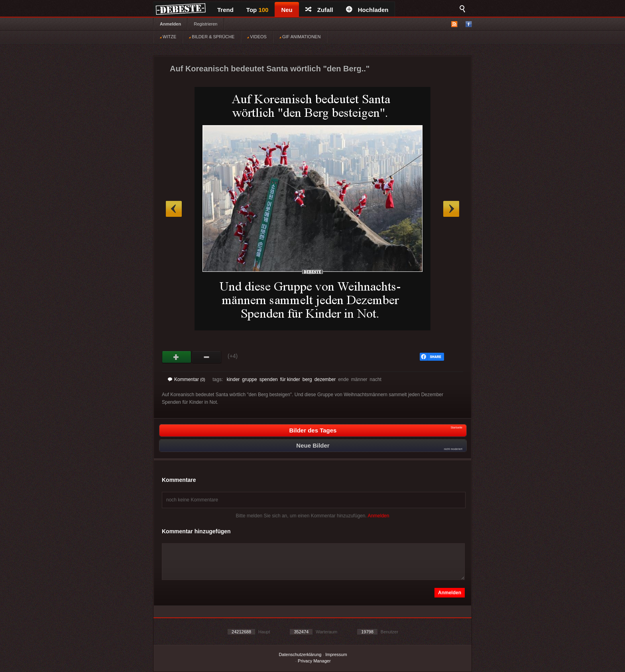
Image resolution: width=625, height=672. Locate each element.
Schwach (207, 357)
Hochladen (367, 10)
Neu (287, 10)
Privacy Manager (314, 661)
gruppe (249, 379)
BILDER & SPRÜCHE (212, 37)
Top (257, 10)
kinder (233, 379)
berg (307, 379)
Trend (225, 10)
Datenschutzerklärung (300, 654)
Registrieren (205, 24)
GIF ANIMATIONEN (300, 37)
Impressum (336, 654)
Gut (177, 357)
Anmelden (170, 24)
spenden (269, 379)
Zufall (319, 10)
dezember (325, 379)
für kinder (290, 379)
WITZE (168, 37)
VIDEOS (257, 37)
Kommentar (187, 379)
